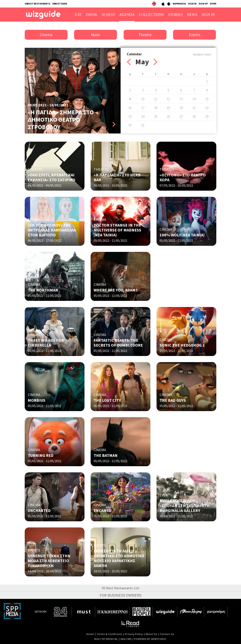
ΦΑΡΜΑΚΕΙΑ (179, 4)
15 (207, 99)
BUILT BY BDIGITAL (106, 639)
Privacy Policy (134, 634)
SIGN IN (192, 4)
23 (130, 116)
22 (207, 108)
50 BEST (108, 15)
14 (194, 99)
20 (181, 108)
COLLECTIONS (151, 15)
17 (143, 108)
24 (143, 116)
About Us (151, 634)
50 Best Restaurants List (120, 588)
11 (156, 99)
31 (143, 125)
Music (96, 35)
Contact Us (167, 634)
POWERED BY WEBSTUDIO (150, 639)
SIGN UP (203, 4)
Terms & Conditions (109, 634)
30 (130, 125)
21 (194, 108)
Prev (129, 62)
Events (195, 35)
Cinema (46, 35)
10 (143, 99)
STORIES (175, 15)
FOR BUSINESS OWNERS (120, 595)
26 (168, 116)
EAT (78, 15)
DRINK (92, 15)
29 (207, 116)
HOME (213, 4)
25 (156, 116)
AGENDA (127, 15)
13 (181, 99)
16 (130, 108)
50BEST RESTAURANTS (37, 4)
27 (181, 116)
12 (168, 99)
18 (156, 108)
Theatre (145, 35)
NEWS (192, 15)
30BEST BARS (60, 4)
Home (90, 634)
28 (194, 116)
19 (168, 108)
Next (155, 62)
